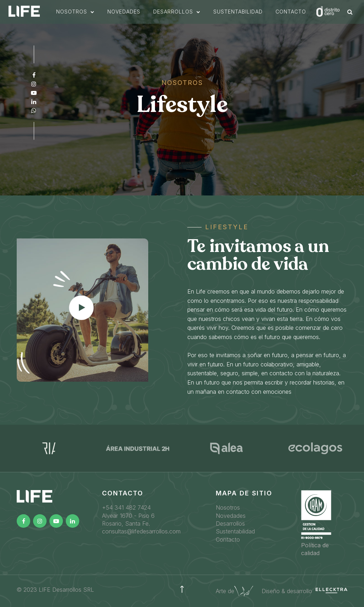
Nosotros (228, 507)
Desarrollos (230, 523)
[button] (91, 17)
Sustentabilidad (235, 531)
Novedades (231, 516)
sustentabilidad (254, 17)
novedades (140, 17)
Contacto (306, 17)
